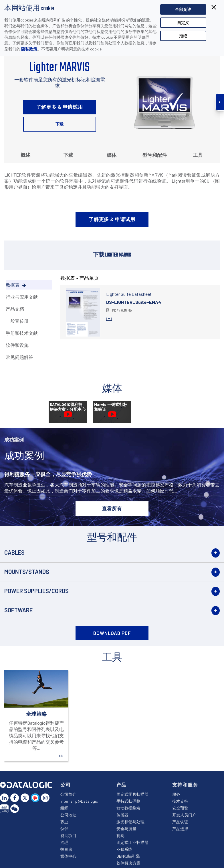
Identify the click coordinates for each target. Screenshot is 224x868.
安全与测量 (126, 829)
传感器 (122, 815)
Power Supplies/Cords (36, 591)
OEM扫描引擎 (128, 856)
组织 (64, 808)
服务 (176, 794)
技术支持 (180, 801)
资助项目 (68, 835)
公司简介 (68, 794)
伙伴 (64, 829)
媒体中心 (68, 856)
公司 (66, 785)
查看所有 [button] (112, 508)
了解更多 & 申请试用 (60, 107)
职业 (64, 822)
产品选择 (180, 829)
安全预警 (180, 808)
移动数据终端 (128, 808)
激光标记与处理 (130, 822)
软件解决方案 (128, 863)
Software (18, 610)
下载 (60, 124)
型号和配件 (155, 155)
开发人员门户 (184, 815)
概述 (25, 155)
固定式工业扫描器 (132, 842)
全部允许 (183, 9)
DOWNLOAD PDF (112, 633)
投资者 (66, 849)
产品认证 (180, 822)
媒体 (112, 155)
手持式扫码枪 (128, 801)
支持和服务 (185, 785)
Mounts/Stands (27, 572)
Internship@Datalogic (79, 801)
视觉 (120, 835)
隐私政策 (29, 49)
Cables (14, 552)
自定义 (183, 23)
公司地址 (68, 815)
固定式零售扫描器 (132, 794)
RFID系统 (124, 849)
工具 (198, 155)
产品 (122, 785)
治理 (64, 842)
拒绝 (183, 36)
